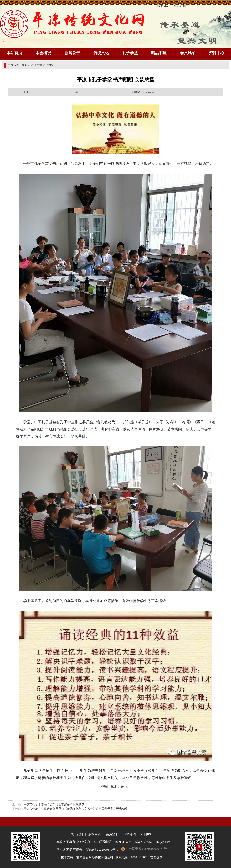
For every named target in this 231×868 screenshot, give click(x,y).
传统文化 (101, 53)
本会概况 (43, 53)
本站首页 (14, 53)
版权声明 (95, 834)
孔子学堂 (130, 53)
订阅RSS (147, 834)
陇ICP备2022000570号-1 (102, 850)
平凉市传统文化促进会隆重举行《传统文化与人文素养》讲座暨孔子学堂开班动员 (76, 809)
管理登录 (156, 857)
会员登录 (112, 834)
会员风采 (188, 53)
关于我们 (77, 834)
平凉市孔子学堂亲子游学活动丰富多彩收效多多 (54, 804)
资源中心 (217, 53)
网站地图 (130, 834)
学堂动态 (52, 65)
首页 (24, 65)
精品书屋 (159, 53)
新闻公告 (72, 53)
